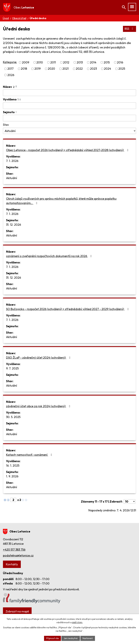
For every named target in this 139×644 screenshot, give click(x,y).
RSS (130, 29)
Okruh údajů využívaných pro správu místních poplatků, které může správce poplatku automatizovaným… (61, 201)
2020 (51, 69)
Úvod (6, 18)
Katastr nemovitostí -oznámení (30, 455)
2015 (107, 63)
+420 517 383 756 (14, 550)
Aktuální (12, 178)
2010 (40, 63)
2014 (93, 63)
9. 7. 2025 (12, 369)
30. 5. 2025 (13, 417)
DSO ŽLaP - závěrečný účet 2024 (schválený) (39, 358)
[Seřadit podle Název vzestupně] (16, 86)
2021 (65, 69)
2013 (80, 63)
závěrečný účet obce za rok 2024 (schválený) (39, 406)
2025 (122, 69)
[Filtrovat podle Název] (69, 93)
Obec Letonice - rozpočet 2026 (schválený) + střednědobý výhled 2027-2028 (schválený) (68, 150)
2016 (120, 63)
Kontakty (12, 564)
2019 (37, 69)
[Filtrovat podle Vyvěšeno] (69, 106)
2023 (93, 69)
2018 (24, 69)
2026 (11, 75)
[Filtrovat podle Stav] (69, 131)
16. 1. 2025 (13, 466)
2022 (79, 69)
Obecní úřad (19, 18)
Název (9, 87)
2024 (107, 69)
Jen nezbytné (71, 638)
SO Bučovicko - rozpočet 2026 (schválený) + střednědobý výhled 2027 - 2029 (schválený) (68, 309)
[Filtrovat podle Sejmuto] (69, 118)
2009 (26, 63)
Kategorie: (10, 62)
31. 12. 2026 (14, 225)
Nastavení (88, 638)
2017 (10, 69)
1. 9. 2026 (12, 476)
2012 (66, 63)
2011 (53, 63)
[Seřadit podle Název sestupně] (16, 87)
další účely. (77, 622)
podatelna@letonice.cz (18, 555)
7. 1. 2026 (12, 161)
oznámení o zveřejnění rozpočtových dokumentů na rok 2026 (50, 256)
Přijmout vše (52, 638)
